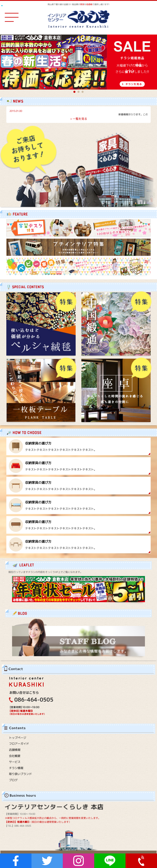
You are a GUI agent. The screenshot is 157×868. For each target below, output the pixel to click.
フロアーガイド (19, 744)
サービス (15, 762)
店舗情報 (15, 750)
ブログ (13, 780)
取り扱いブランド (20, 774)
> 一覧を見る (79, 119)
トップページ (18, 738)
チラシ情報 (16, 768)
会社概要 (15, 756)
